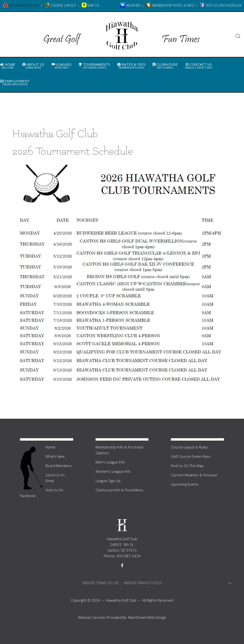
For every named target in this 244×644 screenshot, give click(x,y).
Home (8, 66)
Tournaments (94, 66)
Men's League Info (110, 462)
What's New (55, 456)
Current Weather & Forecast (194, 475)
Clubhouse (165, 66)
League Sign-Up (108, 481)
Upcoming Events (185, 484)
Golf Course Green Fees (191, 456)
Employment (15, 82)
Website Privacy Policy (143, 583)
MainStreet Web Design (147, 617)
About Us (33, 66)
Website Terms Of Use (101, 583)
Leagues (61, 66)
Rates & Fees (131, 66)
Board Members (59, 466)
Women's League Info (113, 471)
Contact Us (199, 66)
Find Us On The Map (187, 466)
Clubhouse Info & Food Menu (119, 490)
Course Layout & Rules (189, 447)
